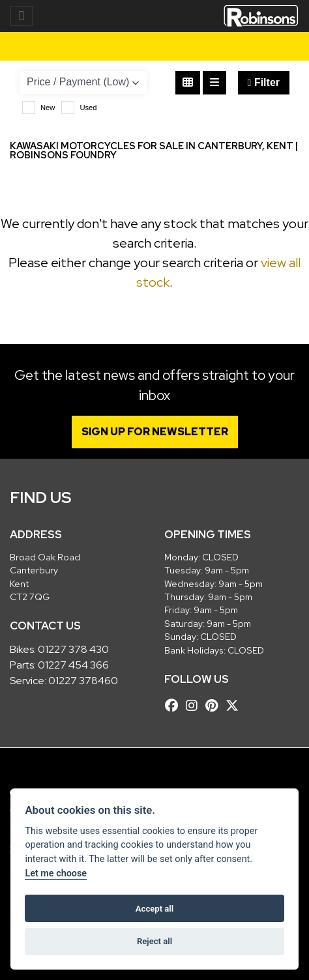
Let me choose (56, 873)
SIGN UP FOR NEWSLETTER (155, 432)
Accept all (154, 909)
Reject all (154, 941)
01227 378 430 (73, 649)
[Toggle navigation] (22, 16)
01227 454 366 (73, 665)
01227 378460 (83, 681)
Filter (264, 82)
